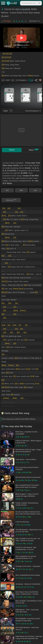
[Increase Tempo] (13, 80)
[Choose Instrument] (11, 111)
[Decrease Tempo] (3, 80)
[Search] (39, 3)
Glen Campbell (23, 9)
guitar (6, 111)
